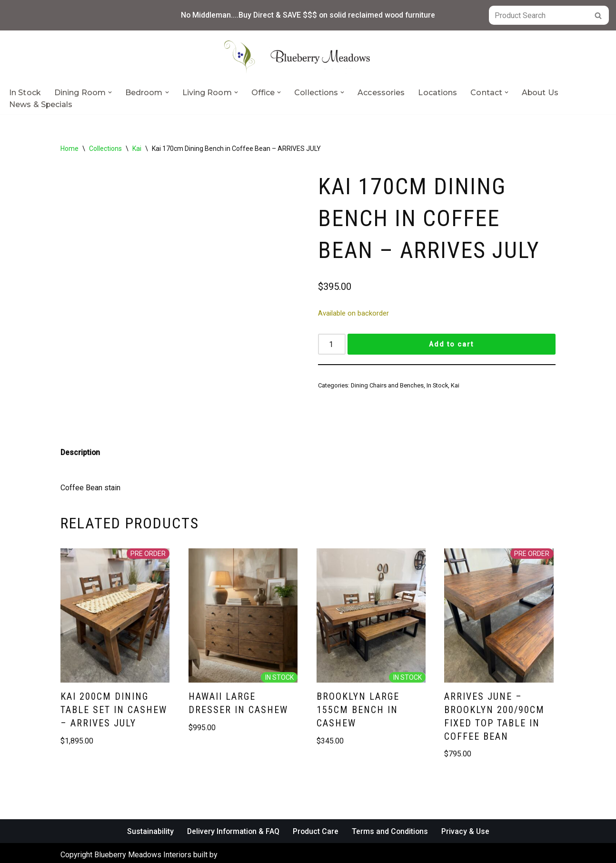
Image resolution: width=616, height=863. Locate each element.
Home (70, 149)
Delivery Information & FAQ (232, 815)
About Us (540, 93)
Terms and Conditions (391, 815)
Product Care (316, 815)
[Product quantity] (332, 345)
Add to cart (451, 345)
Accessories (381, 93)
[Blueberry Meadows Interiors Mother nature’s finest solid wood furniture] (308, 57)
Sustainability (149, 815)
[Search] (538, 15)
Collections (105, 149)
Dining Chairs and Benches (387, 386)
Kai (137, 149)
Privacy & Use (467, 815)
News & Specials (41, 104)
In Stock (25, 93)
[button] (110, 92)
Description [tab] (81, 436)
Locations (438, 93)
